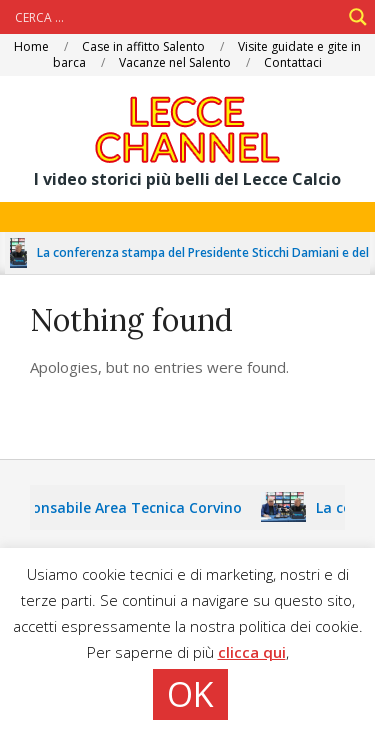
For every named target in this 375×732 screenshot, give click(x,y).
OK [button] (190, 694)
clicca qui (252, 652)
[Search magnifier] (358, 17)
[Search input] (175, 17)
